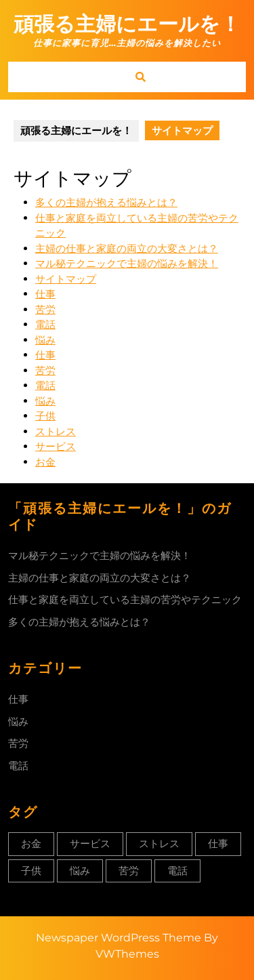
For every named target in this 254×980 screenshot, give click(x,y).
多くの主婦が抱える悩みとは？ (106, 202)
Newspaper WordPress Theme (119, 938)
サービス (56, 446)
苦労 (45, 309)
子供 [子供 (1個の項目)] (31, 871)
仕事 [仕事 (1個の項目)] (218, 843)
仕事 (45, 294)
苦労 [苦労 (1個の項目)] (129, 871)
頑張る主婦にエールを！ (127, 24)
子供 (45, 416)
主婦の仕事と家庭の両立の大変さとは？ (127, 248)
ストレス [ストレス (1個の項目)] (159, 843)
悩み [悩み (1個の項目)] (80, 871)
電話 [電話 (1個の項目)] (177, 871)
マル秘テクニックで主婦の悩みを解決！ (127, 263)
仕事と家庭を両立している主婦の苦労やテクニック (125, 599)
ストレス (56, 431)
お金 (45, 462)
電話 (45, 324)
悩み (45, 340)
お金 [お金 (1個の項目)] (31, 843)
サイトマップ (66, 279)
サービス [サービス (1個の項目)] (90, 843)
